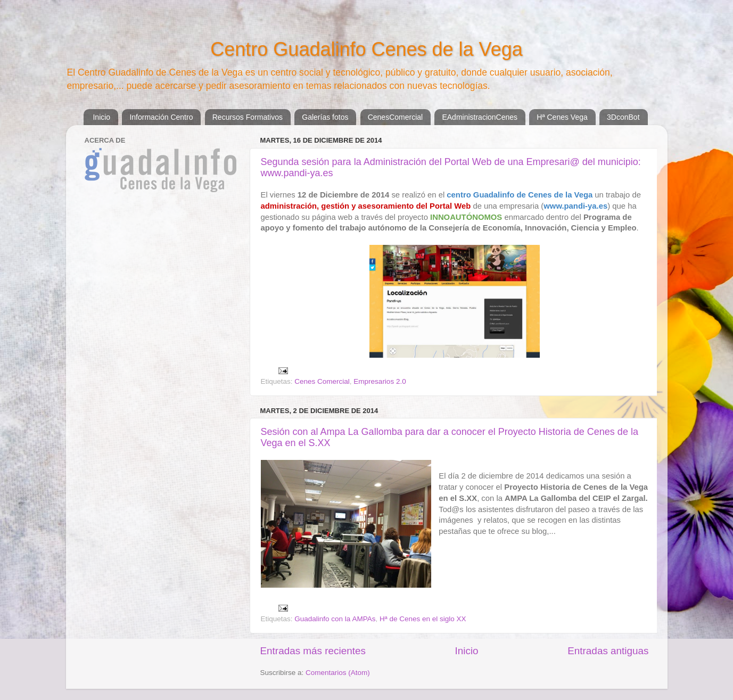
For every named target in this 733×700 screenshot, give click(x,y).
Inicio (101, 117)
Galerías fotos (325, 117)
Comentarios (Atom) (338, 673)
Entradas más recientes (313, 651)
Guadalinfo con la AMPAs (335, 619)
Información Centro (161, 117)
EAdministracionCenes (480, 117)
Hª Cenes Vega (562, 117)
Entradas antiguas (608, 651)
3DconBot (623, 117)
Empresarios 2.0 (380, 381)
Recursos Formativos (248, 117)
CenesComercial (395, 117)
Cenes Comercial (322, 381)
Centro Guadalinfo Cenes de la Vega (366, 49)
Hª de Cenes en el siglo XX (423, 619)
